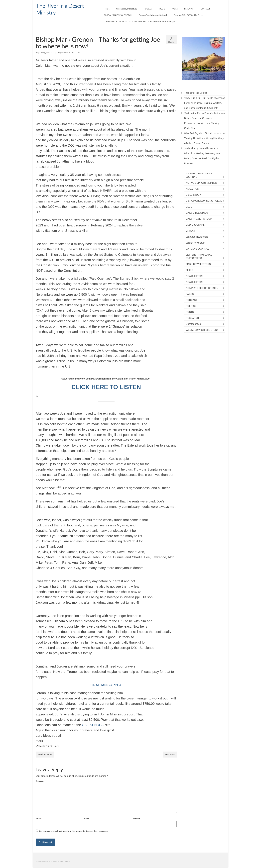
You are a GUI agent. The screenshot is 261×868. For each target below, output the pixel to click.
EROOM (190, 231)
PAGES (190, 294)
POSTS (190, 312)
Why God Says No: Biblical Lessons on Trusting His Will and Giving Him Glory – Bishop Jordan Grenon (204, 138)
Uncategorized (193, 324)
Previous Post (45, 755)
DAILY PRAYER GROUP (199, 219)
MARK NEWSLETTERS (198, 264)
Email (87, 818)
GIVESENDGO (93, 725)
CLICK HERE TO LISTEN (106, 387)
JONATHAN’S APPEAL (106, 685)
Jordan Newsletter (195, 243)
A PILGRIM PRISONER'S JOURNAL (199, 175)
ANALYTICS (192, 189)
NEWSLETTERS (195, 276)
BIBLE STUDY (194, 195)
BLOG (71, 53)
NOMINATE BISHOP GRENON (202, 288)
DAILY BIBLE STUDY (197, 213)
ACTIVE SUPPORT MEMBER (201, 183)
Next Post (170, 755)
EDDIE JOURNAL (195, 225)
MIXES (190, 270)
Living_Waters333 (47, 53)
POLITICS (191, 306)
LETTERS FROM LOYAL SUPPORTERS (199, 256)
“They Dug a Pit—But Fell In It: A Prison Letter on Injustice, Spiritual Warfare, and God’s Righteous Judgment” (205, 103)
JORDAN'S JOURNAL (197, 249)
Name (39, 818)
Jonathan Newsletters (197, 237)
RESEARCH (192, 318)
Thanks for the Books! (196, 93)
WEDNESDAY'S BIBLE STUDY (202, 330)
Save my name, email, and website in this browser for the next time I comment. (73, 831)
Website (136, 818)
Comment (40, 781)
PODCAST (192, 300)
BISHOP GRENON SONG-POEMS (204, 201)
